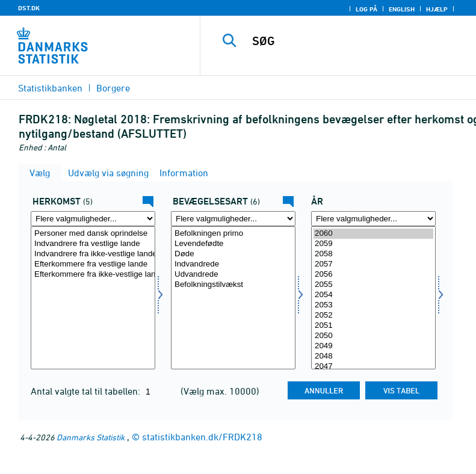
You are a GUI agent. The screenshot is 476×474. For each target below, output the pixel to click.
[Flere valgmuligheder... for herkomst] (93, 219)
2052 (373, 315)
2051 (373, 326)
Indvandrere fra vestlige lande (93, 244)
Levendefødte (233, 244)
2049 (373, 346)
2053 (373, 305)
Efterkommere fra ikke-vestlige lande (93, 275)
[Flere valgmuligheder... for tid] (373, 219)
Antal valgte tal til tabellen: (87, 391)
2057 (373, 264)
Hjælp (437, 9)
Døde (233, 254)
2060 (373, 234)
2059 (373, 244)
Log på (366, 9)
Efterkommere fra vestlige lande (93, 264)
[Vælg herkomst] (93, 298)
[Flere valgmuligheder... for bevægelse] (233, 219)
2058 (373, 254)
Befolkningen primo (233, 234)
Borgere (113, 88)
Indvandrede (233, 264)
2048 (373, 356)
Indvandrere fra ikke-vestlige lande (93, 254)
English (402, 9)
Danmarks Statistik (91, 437)
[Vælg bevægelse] (233, 298)
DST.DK (29, 8)
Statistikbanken (50, 88)
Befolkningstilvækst (233, 285)
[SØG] (356, 41)
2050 (373, 336)
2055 (373, 285)
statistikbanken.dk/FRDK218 (202, 437)
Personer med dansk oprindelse (93, 234)
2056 (373, 275)
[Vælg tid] (373, 298)
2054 (373, 295)
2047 (373, 367)
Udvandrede (233, 275)
